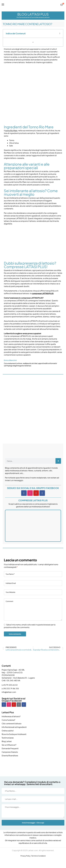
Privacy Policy (25, 856)
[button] (60, 33)
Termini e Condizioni (38, 856)
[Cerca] (58, 461)
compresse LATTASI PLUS (43, 293)
